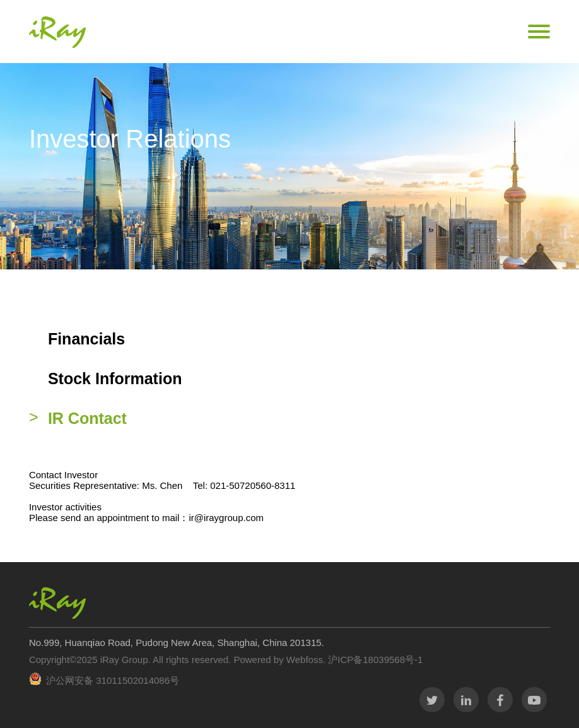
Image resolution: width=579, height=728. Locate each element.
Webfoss (305, 660)
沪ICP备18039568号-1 (374, 660)
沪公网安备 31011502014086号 (113, 680)
